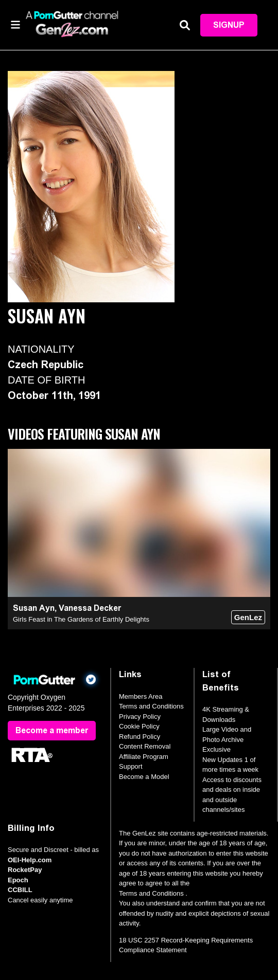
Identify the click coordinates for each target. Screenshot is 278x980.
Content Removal (145, 746)
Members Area (141, 696)
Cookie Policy (139, 726)
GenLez (248, 617)
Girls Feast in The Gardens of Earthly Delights (81, 619)
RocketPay (25, 870)
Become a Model (144, 777)
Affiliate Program (144, 757)
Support (131, 766)
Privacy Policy (140, 716)
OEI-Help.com (30, 860)
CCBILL (20, 890)
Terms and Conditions (151, 706)
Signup (229, 25)
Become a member (52, 730)
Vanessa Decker (90, 608)
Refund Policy (140, 737)
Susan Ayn (34, 608)
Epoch (18, 880)
